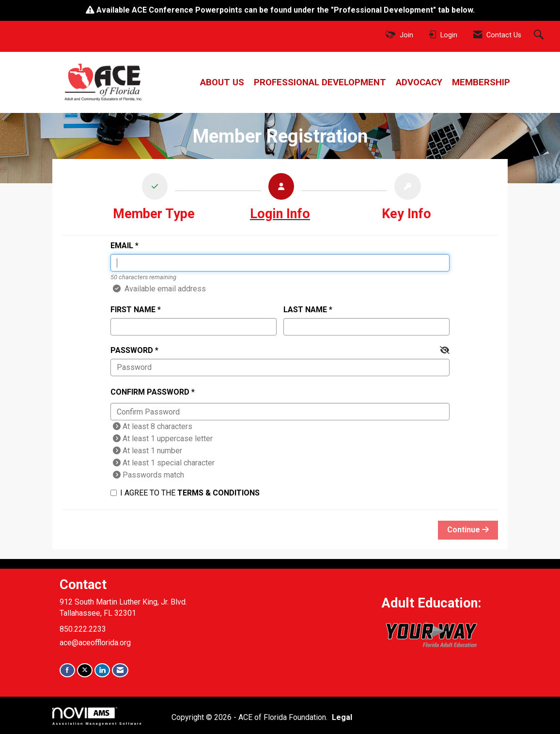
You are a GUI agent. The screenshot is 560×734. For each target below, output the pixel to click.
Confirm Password (150, 392)
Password (132, 350)
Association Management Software (97, 716)
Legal (342, 717)
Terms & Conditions (218, 493)
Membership (481, 82)
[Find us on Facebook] (67, 670)
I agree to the (185, 493)
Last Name (305, 310)
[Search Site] (540, 35)
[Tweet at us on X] (85, 670)
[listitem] (154, 199)
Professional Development (320, 82)
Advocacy (419, 82)
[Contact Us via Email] (120, 670)
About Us (222, 82)
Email (122, 246)
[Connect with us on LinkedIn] (102, 670)
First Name (133, 310)
